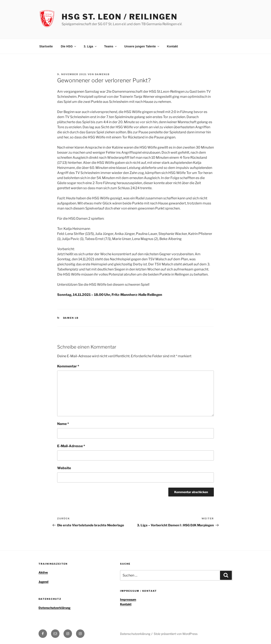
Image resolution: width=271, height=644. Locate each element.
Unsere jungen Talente (142, 46)
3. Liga (90, 46)
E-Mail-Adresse (71, 446)
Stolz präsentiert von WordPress (176, 634)
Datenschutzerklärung (55, 608)
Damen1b (102, 74)
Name (63, 424)
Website (64, 468)
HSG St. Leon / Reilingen (119, 17)
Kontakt (172, 46)
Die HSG (69, 46)
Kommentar (68, 366)
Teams (111, 46)
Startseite (46, 46)
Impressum (128, 599)
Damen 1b (71, 318)
